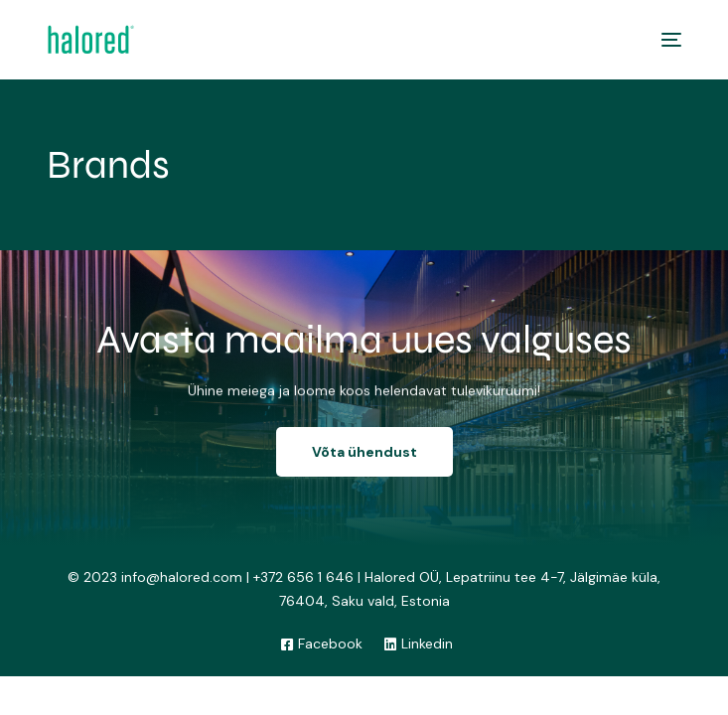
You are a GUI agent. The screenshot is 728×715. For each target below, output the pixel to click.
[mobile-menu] (666, 40)
